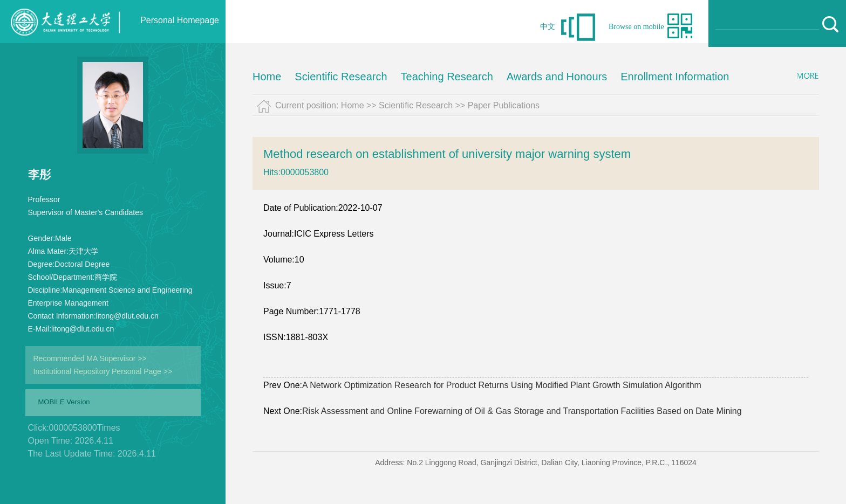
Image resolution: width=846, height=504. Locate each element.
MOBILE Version (64, 402)
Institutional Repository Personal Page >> (103, 371)
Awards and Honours (557, 77)
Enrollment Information (675, 77)
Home (267, 77)
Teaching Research (447, 77)
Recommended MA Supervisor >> (90, 358)
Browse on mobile (636, 27)
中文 (548, 27)
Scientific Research (341, 77)
